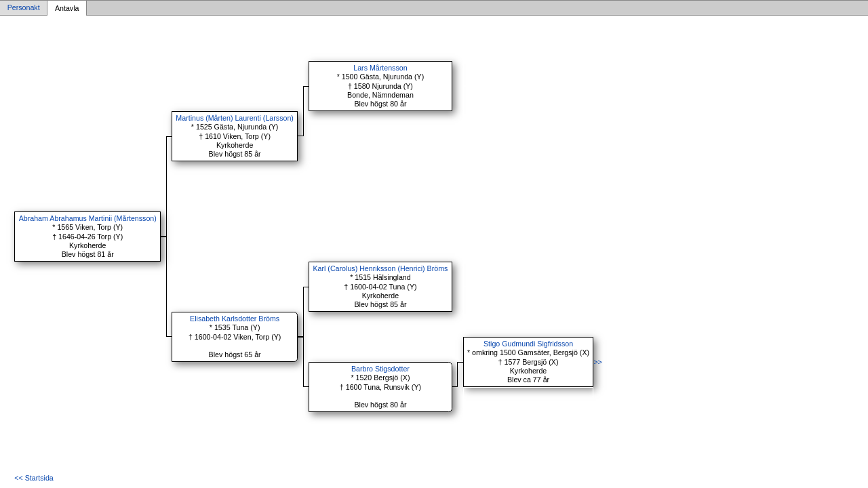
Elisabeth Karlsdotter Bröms (235, 319)
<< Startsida (34, 478)
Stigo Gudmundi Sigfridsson (528, 344)
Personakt (24, 8)
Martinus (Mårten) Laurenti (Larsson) (235, 118)
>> (597, 362)
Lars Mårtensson (380, 68)
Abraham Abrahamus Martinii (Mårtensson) (88, 218)
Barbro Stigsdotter (380, 369)
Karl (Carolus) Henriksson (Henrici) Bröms (380, 268)
